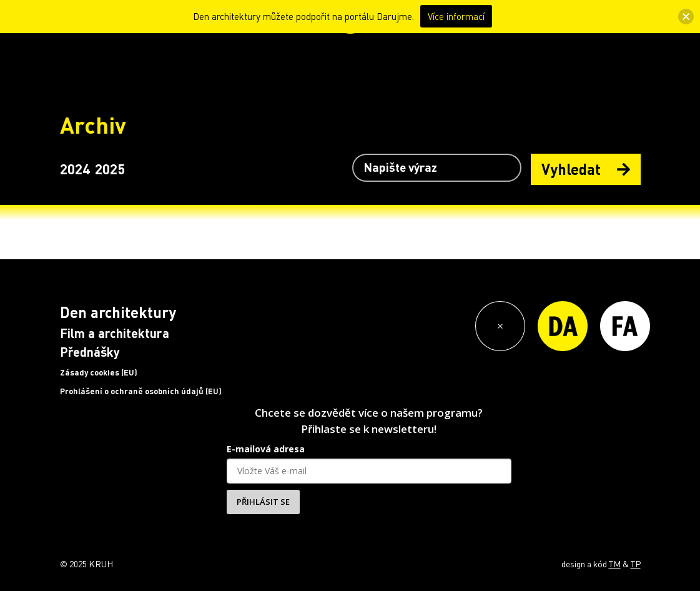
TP (636, 564)
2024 (75, 169)
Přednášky (90, 352)
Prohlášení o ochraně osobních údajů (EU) (141, 391)
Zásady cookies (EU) (99, 372)
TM (615, 564)
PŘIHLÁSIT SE (263, 502)
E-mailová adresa (266, 449)
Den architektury (118, 312)
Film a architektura (115, 333)
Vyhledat (586, 169)
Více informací (456, 16)
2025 (110, 169)
